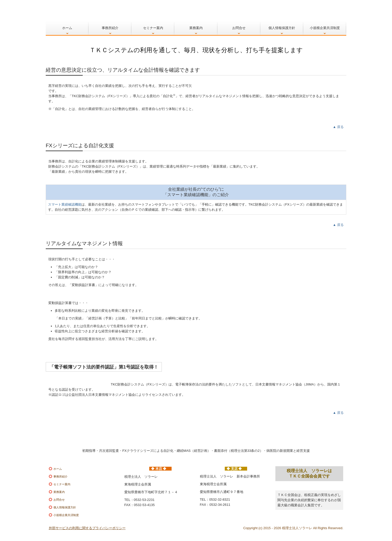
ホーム (67, 28)
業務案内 (196, 28)
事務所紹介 (110, 28)
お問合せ (239, 28)
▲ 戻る (338, 127)
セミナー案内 (153, 28)
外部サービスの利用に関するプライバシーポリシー (87, 528)
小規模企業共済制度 (325, 28)
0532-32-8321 (220, 499)
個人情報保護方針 (282, 28)
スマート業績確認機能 (65, 204)
